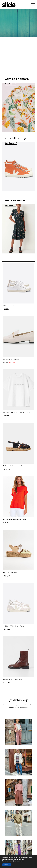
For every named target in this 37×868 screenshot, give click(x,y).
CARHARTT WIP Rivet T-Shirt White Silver (17, 413)
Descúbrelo (10, 84)
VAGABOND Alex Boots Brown (13, 680)
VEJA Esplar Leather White (12, 306)
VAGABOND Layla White (11, 359)
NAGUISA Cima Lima (10, 573)
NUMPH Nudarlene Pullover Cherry (15, 519)
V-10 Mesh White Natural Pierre (14, 626)
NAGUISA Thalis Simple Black (13, 466)
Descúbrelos (11, 148)
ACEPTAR (7, 865)
